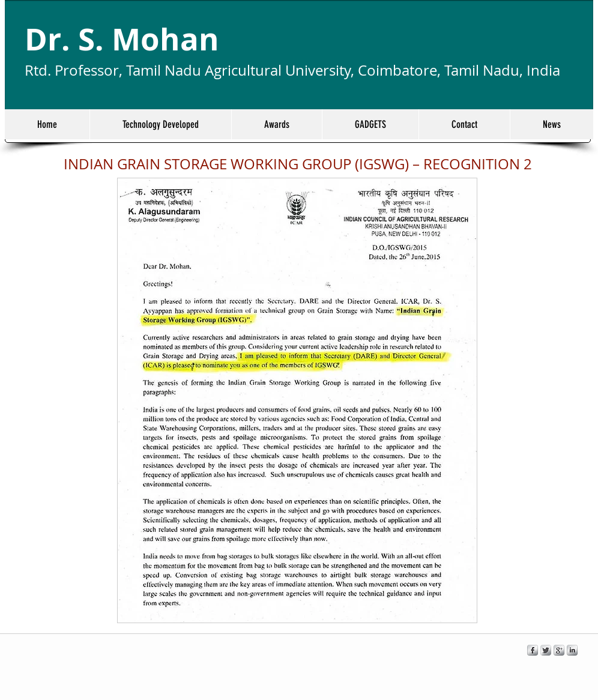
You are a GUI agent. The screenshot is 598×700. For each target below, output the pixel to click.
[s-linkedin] (572, 650)
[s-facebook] (533, 650)
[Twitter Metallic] (546, 650)
